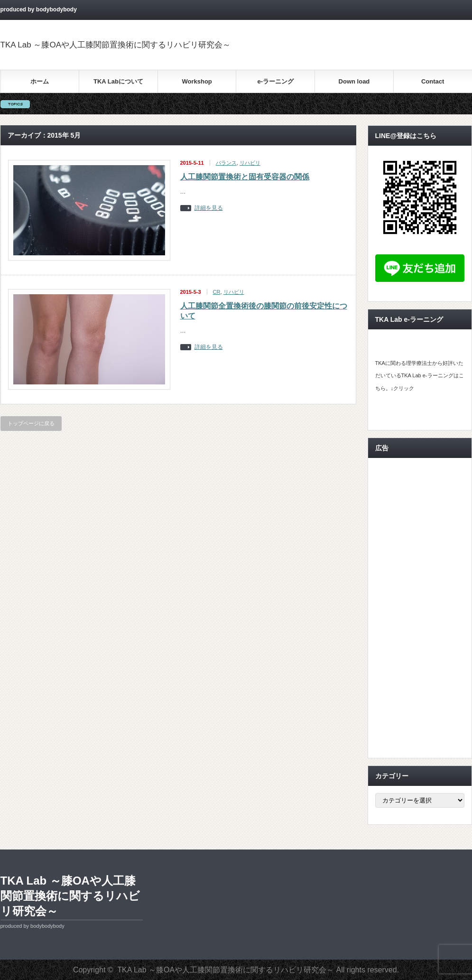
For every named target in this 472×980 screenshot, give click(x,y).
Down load (354, 81)
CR (217, 292)
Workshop (197, 81)
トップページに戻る (31, 423)
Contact (433, 81)
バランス (226, 163)
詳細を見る (209, 208)
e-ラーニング (276, 81)
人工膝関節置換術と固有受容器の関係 (245, 177)
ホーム (40, 81)
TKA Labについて (118, 81)
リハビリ (250, 163)
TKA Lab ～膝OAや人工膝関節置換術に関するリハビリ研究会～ (116, 45)
